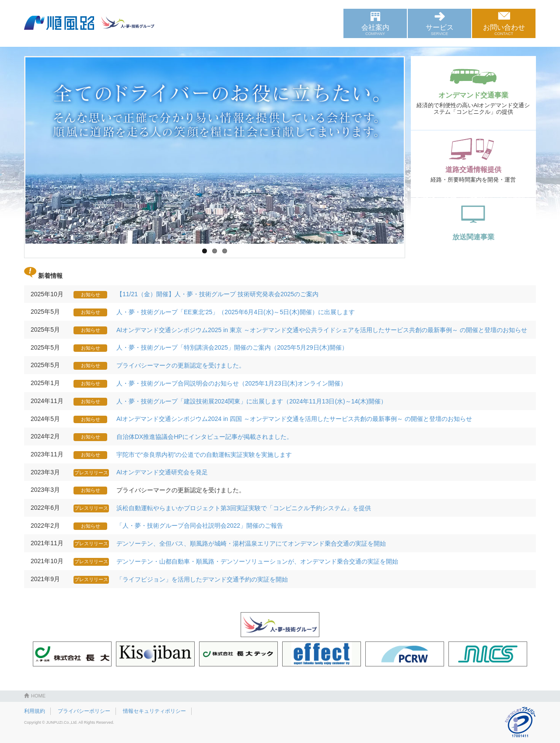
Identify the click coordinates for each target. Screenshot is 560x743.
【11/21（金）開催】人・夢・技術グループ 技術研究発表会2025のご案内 (217, 294)
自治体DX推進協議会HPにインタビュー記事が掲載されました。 (205, 437)
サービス (439, 30)
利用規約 (35, 711)
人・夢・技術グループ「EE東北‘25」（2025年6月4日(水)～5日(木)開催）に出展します (236, 312)
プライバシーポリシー (84, 711)
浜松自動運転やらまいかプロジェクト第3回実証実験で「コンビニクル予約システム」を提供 (244, 508)
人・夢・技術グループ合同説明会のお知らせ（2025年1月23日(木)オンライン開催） (231, 383)
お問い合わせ (504, 30)
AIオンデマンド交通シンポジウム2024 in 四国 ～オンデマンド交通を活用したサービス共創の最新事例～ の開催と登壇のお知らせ (294, 419)
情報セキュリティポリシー (154, 711)
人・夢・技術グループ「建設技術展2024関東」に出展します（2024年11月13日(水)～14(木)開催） (252, 401)
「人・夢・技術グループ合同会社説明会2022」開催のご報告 (200, 526)
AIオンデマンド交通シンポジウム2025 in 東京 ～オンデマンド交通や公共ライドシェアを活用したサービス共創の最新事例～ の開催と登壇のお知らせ (322, 330)
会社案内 (375, 30)
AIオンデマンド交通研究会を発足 (162, 472)
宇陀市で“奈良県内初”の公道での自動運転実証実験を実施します (204, 455)
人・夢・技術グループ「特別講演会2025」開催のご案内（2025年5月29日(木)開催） (232, 347)
